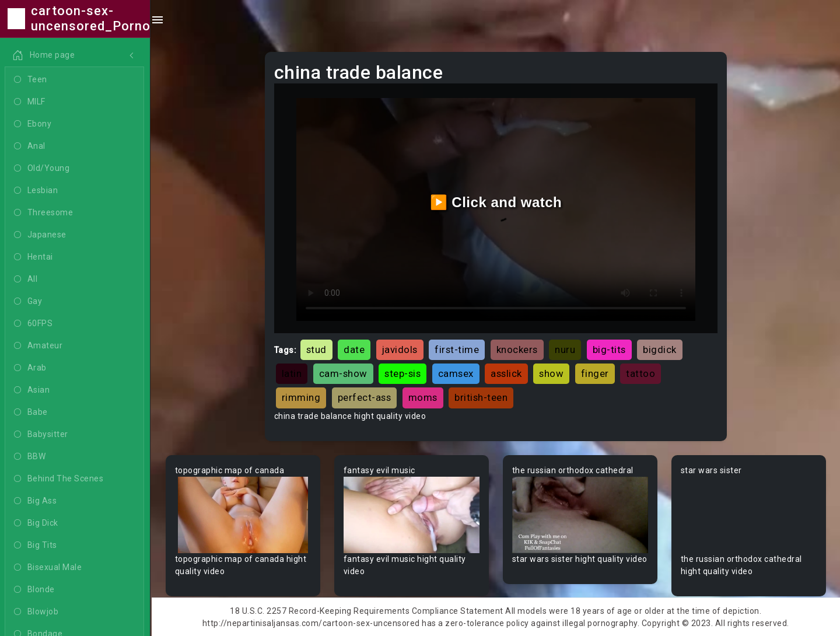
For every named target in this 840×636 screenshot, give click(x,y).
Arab (32, 368)
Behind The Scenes (60, 479)
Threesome (45, 213)
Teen (32, 80)
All (27, 279)
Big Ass (36, 501)
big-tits (609, 350)
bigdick (660, 350)
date (354, 350)
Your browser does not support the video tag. (243, 515)
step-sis (402, 373)
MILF (31, 102)
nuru (565, 350)
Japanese (41, 235)
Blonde (36, 590)
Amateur (39, 346)
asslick (506, 373)
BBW (31, 457)
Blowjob (37, 612)
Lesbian (37, 191)
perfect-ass (365, 397)
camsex (456, 373)
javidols (400, 350)
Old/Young (43, 169)
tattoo (640, 373)
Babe (32, 413)
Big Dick (37, 523)
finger (595, 373)
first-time (457, 350)
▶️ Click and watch (496, 202)
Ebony (34, 124)
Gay (29, 302)
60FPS (34, 324)
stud (316, 350)
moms (423, 397)
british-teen (481, 397)
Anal (31, 146)
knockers (517, 350)
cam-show (343, 373)
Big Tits (37, 546)
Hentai (35, 257)
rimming (301, 397)
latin (292, 373)
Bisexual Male (49, 568)
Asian (33, 390)
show (551, 373)
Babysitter (42, 435)
